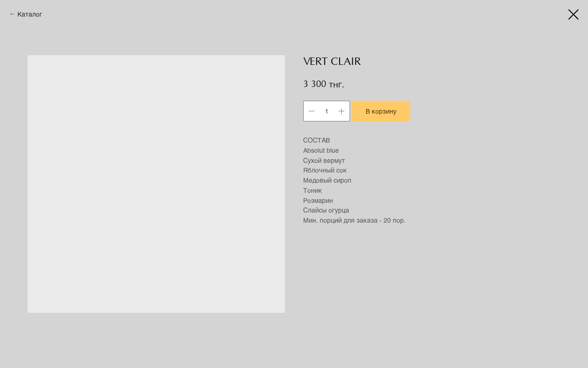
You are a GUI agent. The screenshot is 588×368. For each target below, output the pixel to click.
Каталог (30, 14)
